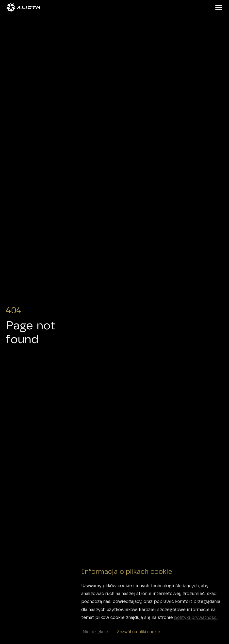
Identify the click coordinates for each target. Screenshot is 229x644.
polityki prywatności (196, 621)
